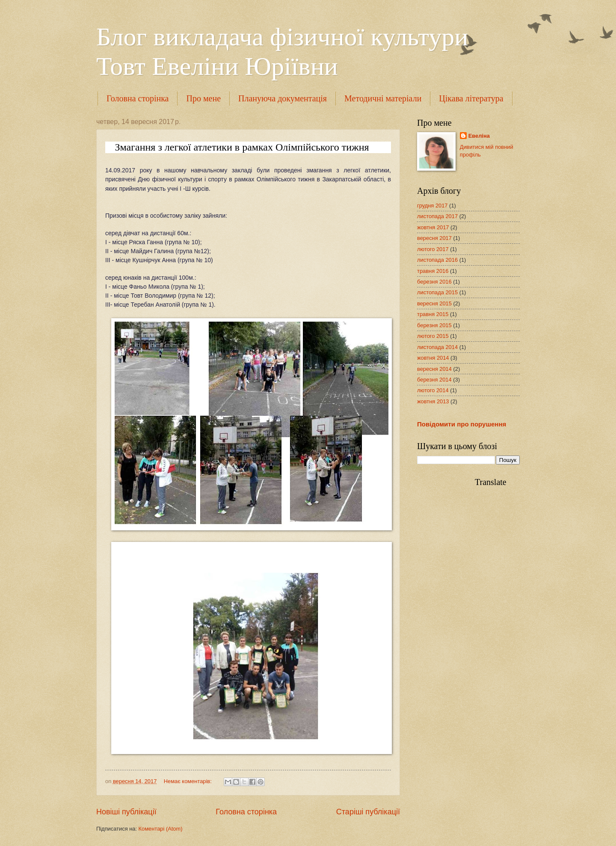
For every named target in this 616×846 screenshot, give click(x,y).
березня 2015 (434, 325)
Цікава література (471, 98)
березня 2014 (434, 380)
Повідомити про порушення (462, 424)
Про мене (203, 98)
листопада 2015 (437, 292)
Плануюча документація (283, 98)
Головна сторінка (138, 98)
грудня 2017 (432, 206)
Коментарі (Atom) (161, 829)
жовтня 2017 (433, 227)
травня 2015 (433, 314)
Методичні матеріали (383, 98)
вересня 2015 (434, 303)
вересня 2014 (434, 369)
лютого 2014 (433, 390)
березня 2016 (434, 282)
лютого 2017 (433, 249)
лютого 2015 (433, 336)
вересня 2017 (434, 238)
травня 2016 (433, 271)
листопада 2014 (437, 347)
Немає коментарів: (189, 781)
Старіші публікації (368, 812)
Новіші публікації (126, 812)
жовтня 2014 (433, 358)
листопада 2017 (437, 216)
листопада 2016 (437, 260)
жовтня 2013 (433, 401)
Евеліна (479, 136)
